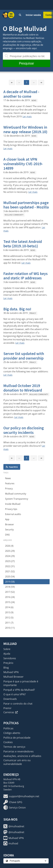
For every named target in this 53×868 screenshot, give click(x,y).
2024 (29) (10, 556)
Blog (6, 668)
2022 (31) (10, 566)
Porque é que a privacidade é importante (21, 683)
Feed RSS (12, 467)
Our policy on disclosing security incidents (24, 430)
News (34, 100)
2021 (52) (10, 571)
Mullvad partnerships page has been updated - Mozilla (26, 205)
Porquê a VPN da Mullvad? (19, 690)
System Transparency (17, 499)
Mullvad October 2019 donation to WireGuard (23, 388)
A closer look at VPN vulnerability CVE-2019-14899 (23, 164)
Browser (10, 524)
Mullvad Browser (13, 677)
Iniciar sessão (33, 15)
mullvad (11, 843)
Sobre (7, 649)
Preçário (8, 663)
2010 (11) (10, 628)
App (7, 519)
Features (10, 483)
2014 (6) (9, 607)
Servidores (10, 658)
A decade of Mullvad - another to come (21, 94)
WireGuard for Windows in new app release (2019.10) (25, 129)
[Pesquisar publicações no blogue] (26, 56)
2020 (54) (10, 577)
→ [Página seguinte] (34, 82)
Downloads (10, 699)
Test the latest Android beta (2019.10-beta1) (23, 244)
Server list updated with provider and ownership (24, 356)
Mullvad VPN (11, 672)
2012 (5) (9, 618)
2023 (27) (10, 561)
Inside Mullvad (13, 504)
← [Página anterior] (19, 82)
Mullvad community (14, 215)
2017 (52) (10, 592)
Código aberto (12, 733)
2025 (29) (10, 551)
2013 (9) (9, 612)
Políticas (8, 728)
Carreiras (11, 712)
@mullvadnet (14, 826)
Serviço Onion (15, 807)
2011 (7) (9, 623)
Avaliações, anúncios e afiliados (22, 756)
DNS (7, 535)
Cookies (8, 742)
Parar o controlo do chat (18, 704)
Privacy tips (11, 509)
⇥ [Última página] (41, 82)
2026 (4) (9, 546)
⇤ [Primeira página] (12, 82)
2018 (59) (10, 587)
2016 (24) (10, 597)
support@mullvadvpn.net (21, 796)
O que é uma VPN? (15, 694)
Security (9, 530)
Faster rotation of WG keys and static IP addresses (26, 276)
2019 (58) (10, 582)
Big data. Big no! (17, 309)
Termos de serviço (14, 747)
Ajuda (7, 654)
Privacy (33, 313)
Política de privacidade (17, 738)
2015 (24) (10, 602)
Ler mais (27, 116)
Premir (7, 708)
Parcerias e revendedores (19, 751)
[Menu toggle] (11, 15)
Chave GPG (13, 802)
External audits (13, 514)
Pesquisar (26, 63)
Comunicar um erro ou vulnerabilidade (17, 762)
